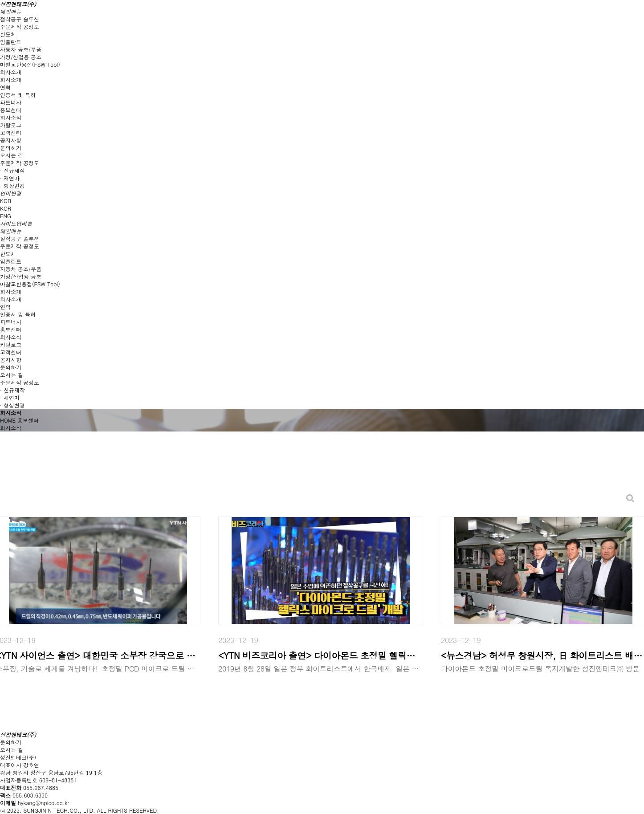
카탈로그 (11, 125)
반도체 (8, 34)
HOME (8, 420)
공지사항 (11, 140)
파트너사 (11, 102)
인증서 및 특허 (18, 95)
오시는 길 (12, 155)
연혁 (5, 87)
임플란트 (11, 42)
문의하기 (11, 148)
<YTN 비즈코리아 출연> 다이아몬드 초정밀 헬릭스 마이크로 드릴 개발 (321, 655)
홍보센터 (28, 420)
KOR (6, 208)
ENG (6, 216)
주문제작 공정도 (20, 26)
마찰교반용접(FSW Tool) (30, 64)
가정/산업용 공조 (21, 57)
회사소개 (11, 79)
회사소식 (11, 117)
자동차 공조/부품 (21, 49)
